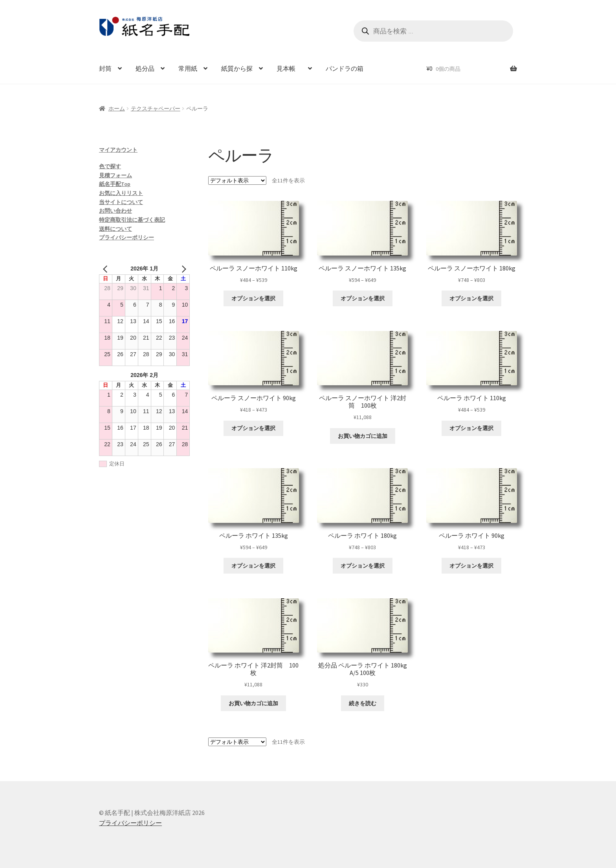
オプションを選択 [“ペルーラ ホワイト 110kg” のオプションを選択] (471, 428)
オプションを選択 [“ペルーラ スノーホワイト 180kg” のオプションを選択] (471, 298)
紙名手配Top (115, 184)
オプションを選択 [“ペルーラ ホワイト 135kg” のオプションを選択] (253, 566)
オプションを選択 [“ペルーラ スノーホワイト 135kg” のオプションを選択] (363, 298)
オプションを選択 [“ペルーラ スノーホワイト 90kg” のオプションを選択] (253, 428)
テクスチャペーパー (156, 108)
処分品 (145, 68)
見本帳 (289, 68)
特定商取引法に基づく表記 (132, 220)
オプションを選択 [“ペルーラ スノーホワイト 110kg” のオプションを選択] (253, 298)
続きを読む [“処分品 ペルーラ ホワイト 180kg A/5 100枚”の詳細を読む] (363, 703)
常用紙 (188, 68)
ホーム (117, 108)
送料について (115, 229)
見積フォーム (115, 175)
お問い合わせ (115, 211)
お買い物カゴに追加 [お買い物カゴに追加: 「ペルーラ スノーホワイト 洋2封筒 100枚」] (363, 436)
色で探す (110, 166)
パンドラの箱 (345, 68)
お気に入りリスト (121, 193)
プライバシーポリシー (126, 237)
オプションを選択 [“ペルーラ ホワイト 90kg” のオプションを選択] (471, 566)
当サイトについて (121, 202)
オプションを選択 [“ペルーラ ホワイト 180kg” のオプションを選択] (363, 566)
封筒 (105, 68)
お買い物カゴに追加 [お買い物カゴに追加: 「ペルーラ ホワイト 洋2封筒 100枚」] (253, 703)
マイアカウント (118, 150)
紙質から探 (237, 68)
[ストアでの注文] (237, 180)
